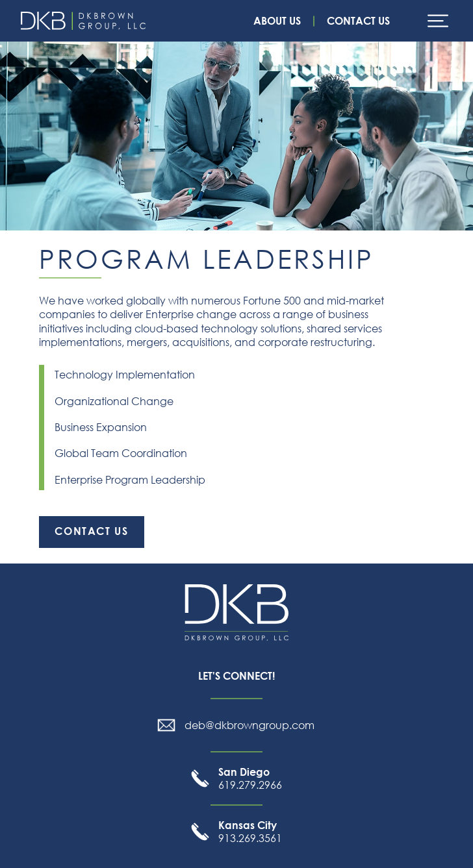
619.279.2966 (250, 778)
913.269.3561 (250, 832)
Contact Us (358, 21)
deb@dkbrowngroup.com (249, 725)
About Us (277, 21)
